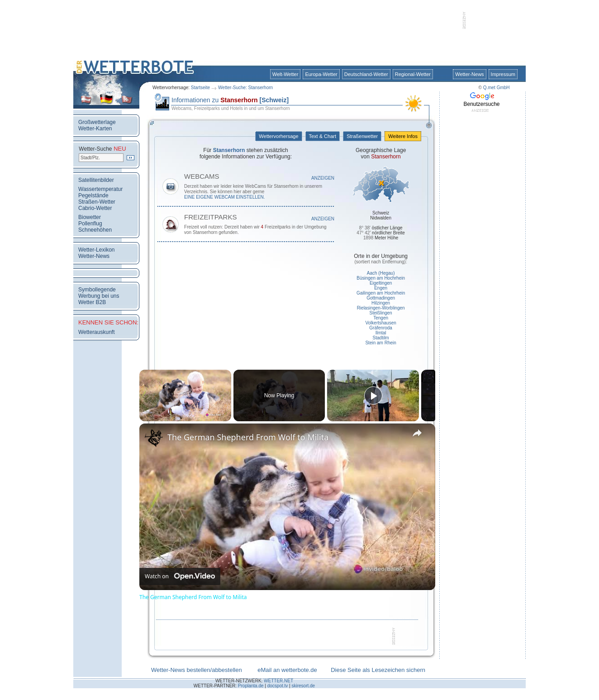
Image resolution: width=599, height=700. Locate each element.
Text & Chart (323, 136)
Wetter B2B (92, 302)
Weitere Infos (403, 136)
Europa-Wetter (321, 74)
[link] (154, 438)
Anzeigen (323, 178)
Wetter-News (469, 74)
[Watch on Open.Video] (180, 576)
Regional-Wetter (413, 74)
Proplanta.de (251, 686)
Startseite (200, 88)
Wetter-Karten (95, 129)
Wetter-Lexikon (96, 250)
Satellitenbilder (96, 180)
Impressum (503, 74)
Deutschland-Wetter (366, 74)
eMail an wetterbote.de (287, 670)
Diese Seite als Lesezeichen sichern (378, 670)
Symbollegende (97, 290)
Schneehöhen (95, 230)
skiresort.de (303, 686)
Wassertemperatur (100, 189)
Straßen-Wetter (97, 202)
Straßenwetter (362, 136)
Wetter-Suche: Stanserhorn (245, 88)
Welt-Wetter (285, 74)
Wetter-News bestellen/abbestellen (197, 670)
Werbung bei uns (99, 296)
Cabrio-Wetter (95, 208)
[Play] (373, 395)
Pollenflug (90, 224)
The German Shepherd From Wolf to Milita (248, 437)
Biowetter (90, 217)
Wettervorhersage (278, 136)
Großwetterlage (97, 122)
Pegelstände (93, 195)
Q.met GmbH (497, 88)
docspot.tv (278, 686)
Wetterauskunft (96, 332)
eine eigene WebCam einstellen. (224, 197)
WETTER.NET (278, 681)
